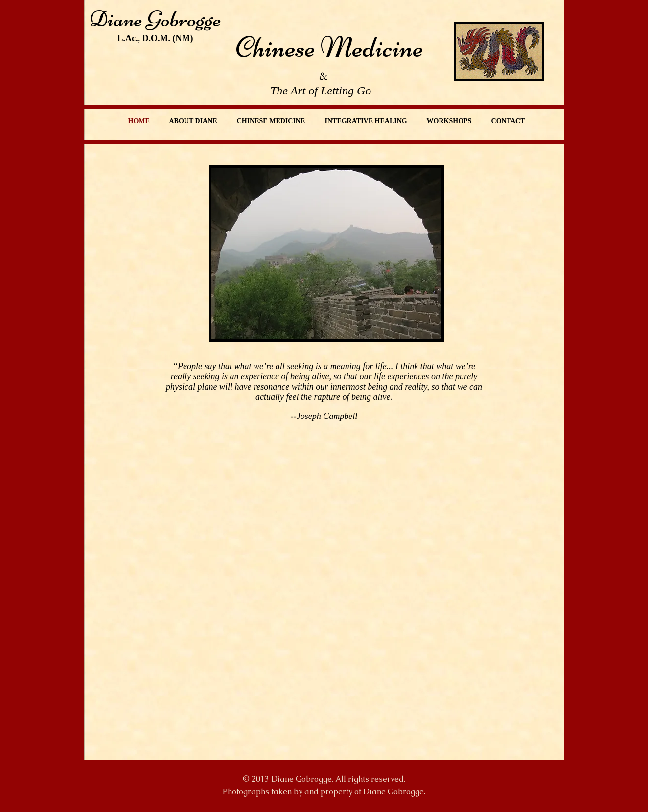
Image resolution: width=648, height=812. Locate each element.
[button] (326, 254)
